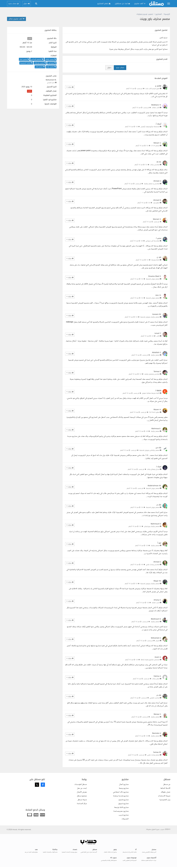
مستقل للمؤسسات (81, 784)
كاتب (158, 336)
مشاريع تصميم (124, 800)
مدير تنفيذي (51, 83)
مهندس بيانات (155, 165)
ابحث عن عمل (82, 788)
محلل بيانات (156, 679)
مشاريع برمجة (124, 788)
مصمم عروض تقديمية (153, 279)
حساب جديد (120, 68)
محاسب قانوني (154, 698)
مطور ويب (156, 203)
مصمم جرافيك (155, 355)
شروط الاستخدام (164, 796)
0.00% (29, 91)
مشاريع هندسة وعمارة (121, 796)
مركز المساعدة (82, 804)
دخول (109, 68)
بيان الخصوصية (165, 800)
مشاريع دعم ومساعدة (121, 811)
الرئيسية (167, 14)
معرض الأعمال (82, 792)
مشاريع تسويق (123, 804)
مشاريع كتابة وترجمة (121, 807)
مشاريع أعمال (124, 784)
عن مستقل (167, 784)
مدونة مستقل (82, 800)
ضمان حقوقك (166, 792)
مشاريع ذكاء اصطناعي (121, 792)
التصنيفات (125, 819)
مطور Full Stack (154, 412)
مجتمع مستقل (82, 796)
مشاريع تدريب (124, 815)
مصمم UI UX (155, 146)
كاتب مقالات (156, 108)
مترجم (157, 641)
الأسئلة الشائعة (165, 788)
